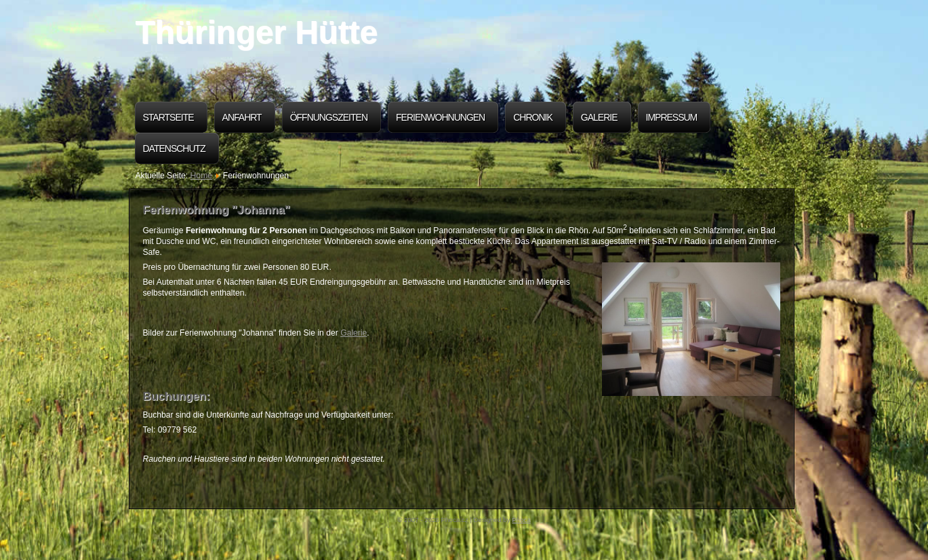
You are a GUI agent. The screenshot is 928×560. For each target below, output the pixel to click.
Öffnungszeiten (329, 117)
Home (201, 176)
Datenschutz (174, 148)
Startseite (168, 117)
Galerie (599, 117)
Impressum (672, 117)
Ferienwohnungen (440, 117)
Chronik (533, 117)
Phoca (521, 520)
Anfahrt (242, 117)
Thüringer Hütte (257, 32)
